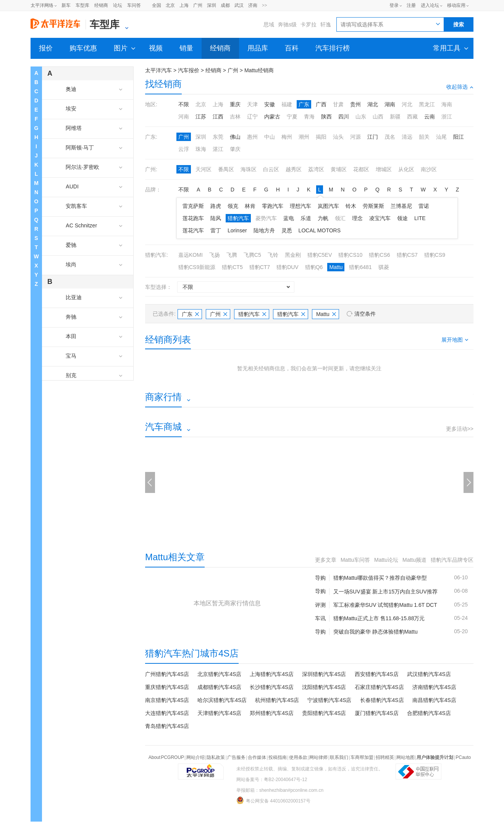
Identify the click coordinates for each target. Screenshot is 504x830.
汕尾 (441, 137)
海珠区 (249, 169)
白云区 (271, 169)
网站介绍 (195, 757)
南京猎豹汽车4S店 (167, 700)
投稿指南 (278, 757)
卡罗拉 (309, 24)
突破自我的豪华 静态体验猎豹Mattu (376, 632)
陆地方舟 (264, 230)
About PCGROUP (166, 757)
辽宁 (252, 117)
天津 (252, 104)
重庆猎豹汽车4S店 (167, 687)
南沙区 (429, 169)
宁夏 (292, 117)
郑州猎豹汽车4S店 (272, 713)
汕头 (338, 137)
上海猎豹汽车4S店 (272, 674)
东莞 (218, 137)
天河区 (204, 169)
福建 (287, 104)
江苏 (201, 117)
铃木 (351, 206)
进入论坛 (430, 5)
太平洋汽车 (158, 70)
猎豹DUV (288, 267)
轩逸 (326, 24)
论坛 (118, 5)
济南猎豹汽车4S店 (434, 687)
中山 (270, 137)
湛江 (218, 149)
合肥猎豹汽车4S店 (429, 713)
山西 (378, 117)
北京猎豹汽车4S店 (219, 674)
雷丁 (216, 230)
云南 (430, 117)
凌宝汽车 (380, 218)
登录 (394, 5)
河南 (184, 117)
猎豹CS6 (379, 255)
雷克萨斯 (193, 206)
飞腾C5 (252, 255)
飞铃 (273, 255)
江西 (218, 117)
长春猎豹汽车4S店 (382, 700)
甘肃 (338, 104)
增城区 (384, 169)
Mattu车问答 (355, 560)
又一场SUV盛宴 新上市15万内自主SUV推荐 (385, 592)
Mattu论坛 (386, 560)
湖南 (390, 104)
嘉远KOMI (191, 255)
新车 (66, 5)
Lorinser (237, 230)
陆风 (216, 218)
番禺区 (226, 169)
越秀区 (294, 169)
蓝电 (289, 218)
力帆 (323, 218)
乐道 (306, 218)
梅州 (287, 137)
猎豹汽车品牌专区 (452, 560)
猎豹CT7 (260, 267)
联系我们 (339, 757)
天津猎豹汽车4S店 (219, 713)
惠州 (252, 137)
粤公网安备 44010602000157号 (273, 800)
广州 (198, 5)
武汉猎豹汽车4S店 (429, 674)
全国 (157, 5)
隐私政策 (216, 757)
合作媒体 (257, 757)
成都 (225, 5)
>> (265, 5)
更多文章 (326, 560)
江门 (373, 137)
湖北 (373, 104)
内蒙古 (272, 117)
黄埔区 (339, 169)
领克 (233, 206)
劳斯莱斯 (373, 206)
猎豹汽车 (238, 218)
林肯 (250, 206)
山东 (361, 117)
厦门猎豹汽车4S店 (377, 713)
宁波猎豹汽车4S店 (329, 700)
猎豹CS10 (350, 255)
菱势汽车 (266, 218)
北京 (170, 5)
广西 (321, 104)
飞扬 (215, 255)
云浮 (184, 149)
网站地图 (405, 757)
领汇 (340, 218)
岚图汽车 (328, 206)
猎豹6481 (360, 267)
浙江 (447, 117)
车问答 (134, 5)
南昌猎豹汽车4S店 (434, 700)
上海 (184, 5)
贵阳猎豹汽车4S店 (324, 713)
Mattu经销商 (259, 70)
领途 (402, 218)
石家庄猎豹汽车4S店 (379, 687)
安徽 (270, 104)
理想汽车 (300, 206)
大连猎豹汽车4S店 (167, 713)
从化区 (406, 169)
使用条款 (298, 757)
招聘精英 (385, 757)
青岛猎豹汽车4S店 (167, 726)
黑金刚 (293, 255)
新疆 (395, 117)
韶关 (424, 137)
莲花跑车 (193, 218)
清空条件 (365, 314)
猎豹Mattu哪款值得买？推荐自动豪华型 (380, 578)
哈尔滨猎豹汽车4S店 (222, 700)
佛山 (235, 137)
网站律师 (318, 757)
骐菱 (384, 267)
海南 (447, 104)
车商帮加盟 (362, 757)
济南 (253, 5)
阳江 (459, 137)
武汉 (239, 5)
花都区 (361, 169)
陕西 (326, 117)
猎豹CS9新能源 (197, 267)
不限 (184, 104)
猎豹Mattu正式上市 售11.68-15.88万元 (379, 618)
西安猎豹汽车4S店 (377, 674)
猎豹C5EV (320, 255)
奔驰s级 (287, 24)
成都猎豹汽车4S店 (219, 687)
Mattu (336, 267)
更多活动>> (460, 429)
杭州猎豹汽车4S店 (277, 700)
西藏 (412, 117)
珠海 (201, 149)
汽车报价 (189, 70)
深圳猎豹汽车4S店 (324, 674)
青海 (309, 117)
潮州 (304, 137)
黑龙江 (427, 104)
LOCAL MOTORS (320, 230)
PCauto (463, 757)
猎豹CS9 (435, 255)
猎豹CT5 (232, 267)
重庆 (235, 104)
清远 (407, 137)
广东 (304, 104)
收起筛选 (460, 87)
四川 (344, 117)
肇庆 (235, 149)
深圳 (212, 5)
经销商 (101, 5)
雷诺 (424, 206)
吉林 (235, 117)
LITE (420, 218)
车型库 (82, 5)
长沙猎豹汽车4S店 (272, 687)
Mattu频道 (414, 560)
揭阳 (321, 137)
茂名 (390, 137)
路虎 (216, 206)
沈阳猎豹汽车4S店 (324, 687)
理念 (357, 218)
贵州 (355, 104)
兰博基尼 (401, 206)
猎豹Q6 (314, 267)
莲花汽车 (193, 230)
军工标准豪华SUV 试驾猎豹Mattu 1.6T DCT (385, 605)
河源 (355, 137)
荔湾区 (316, 169)
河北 (407, 104)
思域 (269, 24)
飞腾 (232, 255)
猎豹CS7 (407, 255)
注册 (411, 5)
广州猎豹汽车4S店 (167, 674)
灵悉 (287, 230)
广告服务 (236, 757)
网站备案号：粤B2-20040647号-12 (272, 780)
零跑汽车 (273, 206)
